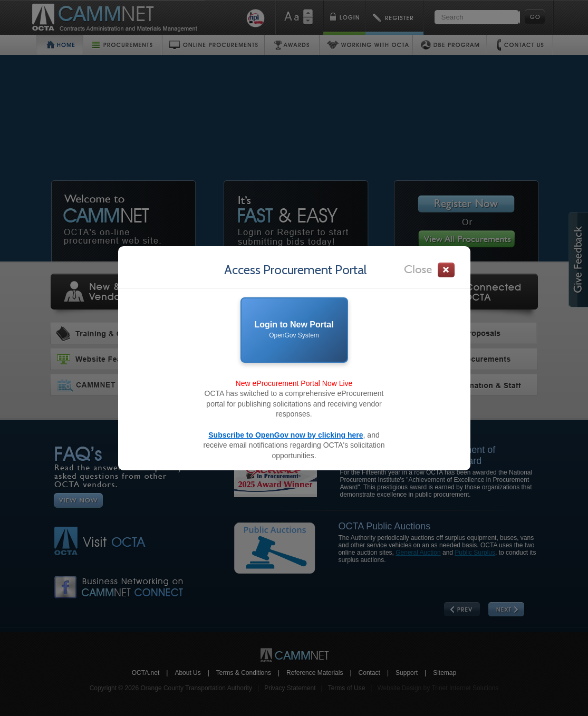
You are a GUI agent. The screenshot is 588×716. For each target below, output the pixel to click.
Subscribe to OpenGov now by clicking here (286, 435)
